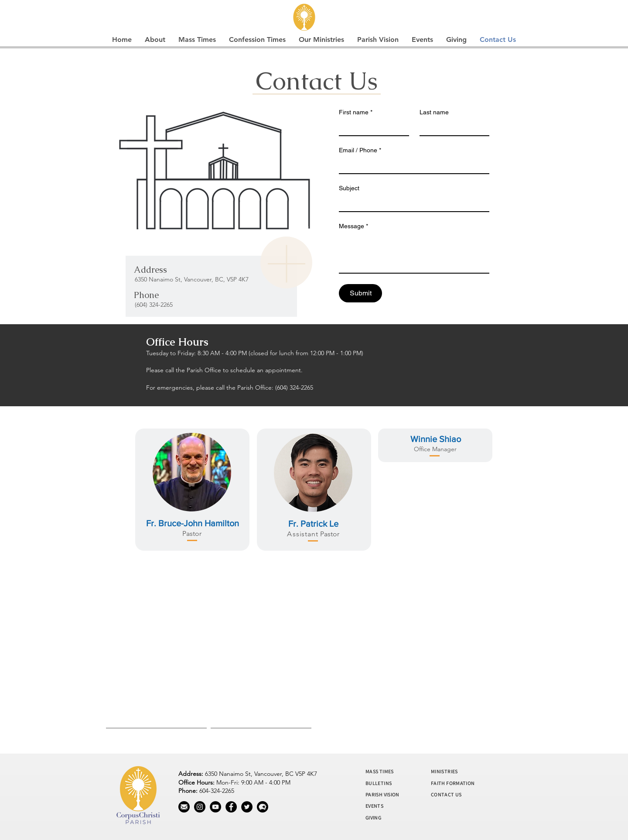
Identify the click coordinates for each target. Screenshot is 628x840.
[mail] (184, 807)
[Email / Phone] (411, 165)
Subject (349, 188)
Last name (434, 112)
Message (353, 226)
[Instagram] (200, 807)
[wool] (263, 807)
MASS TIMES (380, 771)
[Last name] (452, 127)
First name (356, 112)
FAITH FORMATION (453, 783)
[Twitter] (247, 807)
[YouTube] (215, 807)
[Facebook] (231, 807)
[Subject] (411, 203)
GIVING (373, 818)
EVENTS (374, 806)
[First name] (371, 127)
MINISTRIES (444, 771)
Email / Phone (360, 150)
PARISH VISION (382, 794)
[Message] (414, 253)
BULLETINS (379, 783)
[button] (155, 40)
